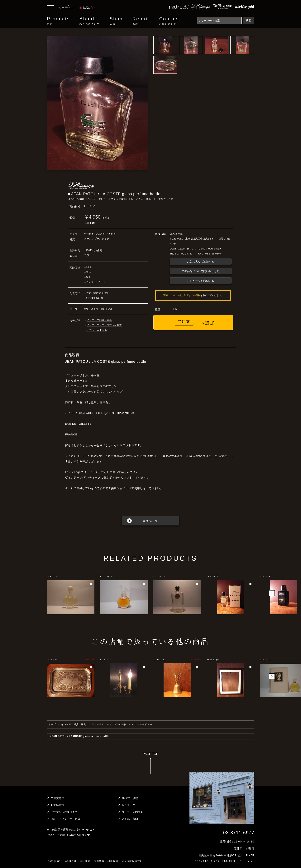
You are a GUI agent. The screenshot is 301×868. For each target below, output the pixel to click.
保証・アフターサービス (65, 819)
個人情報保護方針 (132, 861)
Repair (141, 21)
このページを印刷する (201, 281)
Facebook (70, 861)
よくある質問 (130, 819)
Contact (169, 21)
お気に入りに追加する (201, 262)
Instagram (54, 861)
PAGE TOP (150, 764)
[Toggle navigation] (50, 8)
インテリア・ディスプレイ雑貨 (104, 325)
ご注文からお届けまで (64, 812)
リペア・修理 (130, 798)
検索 (248, 20)
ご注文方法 (57, 798)
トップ (52, 724)
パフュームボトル (97, 330)
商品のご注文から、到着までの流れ (182, 295)
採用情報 (99, 861)
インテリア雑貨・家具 (99, 320)
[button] (272, 593)
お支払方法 (57, 805)
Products (58, 21)
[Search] (220, 21)
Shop (116, 21)
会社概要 (85, 861)
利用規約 (113, 861)
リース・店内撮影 (132, 812)
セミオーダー (130, 805)
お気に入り (88, 7)
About (90, 21)
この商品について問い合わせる (201, 271)
